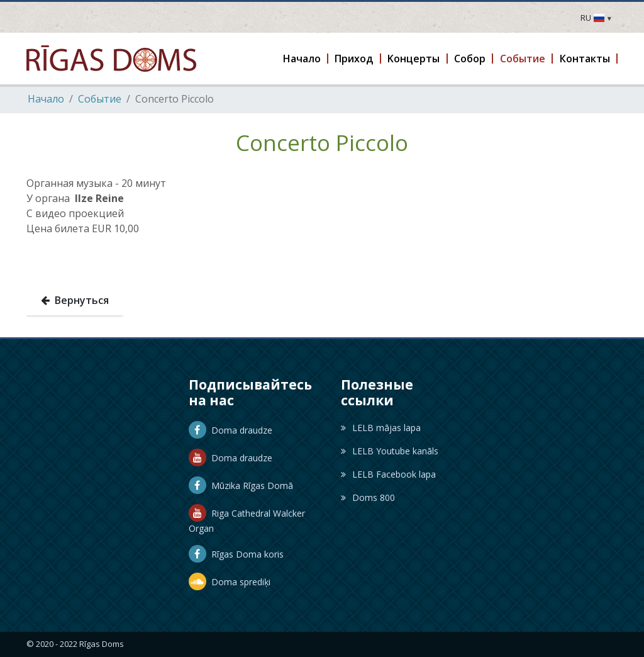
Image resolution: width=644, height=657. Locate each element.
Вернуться (75, 300)
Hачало (46, 99)
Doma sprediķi (230, 582)
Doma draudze (230, 430)
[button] (302, 59)
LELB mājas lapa (381, 428)
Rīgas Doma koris (236, 554)
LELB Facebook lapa (388, 474)
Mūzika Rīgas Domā (241, 486)
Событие (100, 99)
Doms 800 (368, 497)
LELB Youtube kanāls (390, 451)
